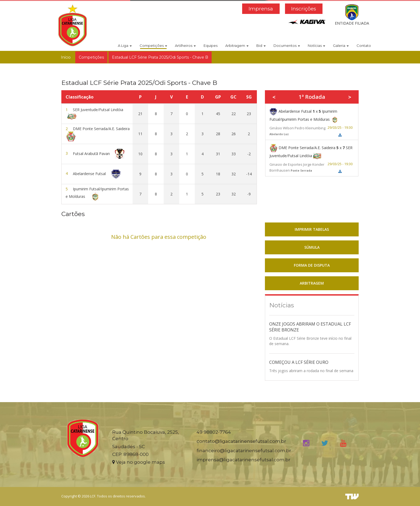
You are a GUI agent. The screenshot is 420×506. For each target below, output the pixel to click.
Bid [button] (261, 46)
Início (66, 57)
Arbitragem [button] (237, 46)
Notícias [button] (316, 46)
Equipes (211, 46)
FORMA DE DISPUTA (312, 265)
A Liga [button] (125, 46)
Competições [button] (153, 46)
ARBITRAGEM (312, 283)
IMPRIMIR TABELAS (312, 229)
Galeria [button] (341, 46)
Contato (364, 46)
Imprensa (261, 9)
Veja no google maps (139, 462)
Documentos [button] (287, 46)
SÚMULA (312, 247)
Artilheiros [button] (185, 46)
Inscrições (304, 9)
